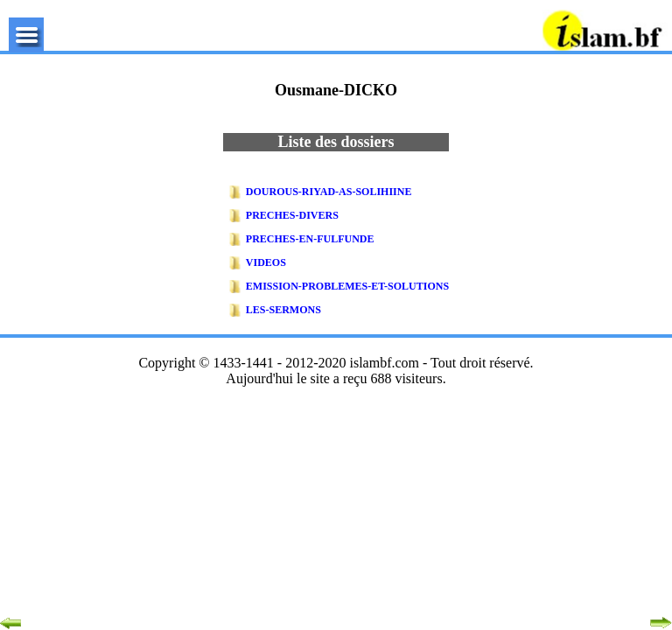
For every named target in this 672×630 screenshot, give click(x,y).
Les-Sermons (283, 310)
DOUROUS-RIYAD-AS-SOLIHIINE (329, 192)
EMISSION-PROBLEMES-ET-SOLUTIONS (347, 286)
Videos (266, 262)
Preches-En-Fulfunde (310, 239)
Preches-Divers (292, 215)
